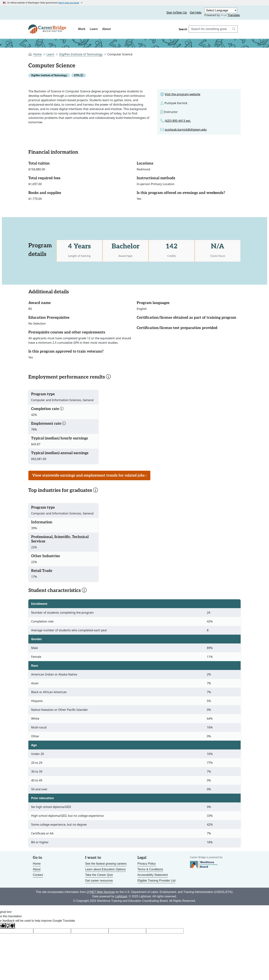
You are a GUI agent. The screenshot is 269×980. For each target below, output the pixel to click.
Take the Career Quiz (99, 875)
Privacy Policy (147, 864)
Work (82, 29)
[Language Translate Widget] (221, 10)
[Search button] (234, 29)
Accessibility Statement (153, 875)
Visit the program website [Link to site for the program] (183, 94)
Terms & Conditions (150, 869)
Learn (94, 29)
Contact (38, 875)
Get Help (196, 13)
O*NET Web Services (101, 892)
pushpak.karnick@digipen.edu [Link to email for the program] (186, 130)
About (106, 29)
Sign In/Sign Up (177, 13)
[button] (82, 75)
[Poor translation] (10, 926)
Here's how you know (69, 3)
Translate (230, 15)
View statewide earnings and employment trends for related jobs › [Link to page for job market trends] (89, 475)
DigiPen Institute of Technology (81, 54)
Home (37, 54)
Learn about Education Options (105, 869)
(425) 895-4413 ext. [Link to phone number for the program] (178, 121)
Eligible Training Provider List (156, 881)
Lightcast (121, 896)
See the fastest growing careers (106, 864)
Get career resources (99, 881)
